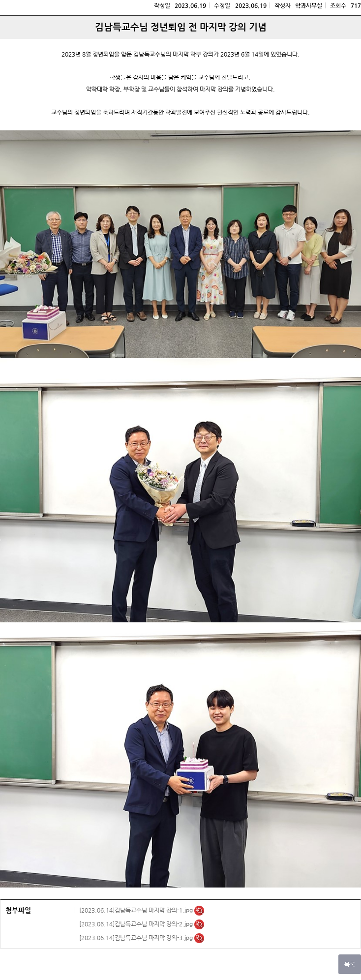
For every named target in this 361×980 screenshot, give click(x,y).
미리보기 (199, 911)
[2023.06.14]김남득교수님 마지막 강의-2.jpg (137, 924)
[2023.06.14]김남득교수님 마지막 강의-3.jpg (137, 938)
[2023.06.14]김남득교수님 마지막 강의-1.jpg (137, 910)
